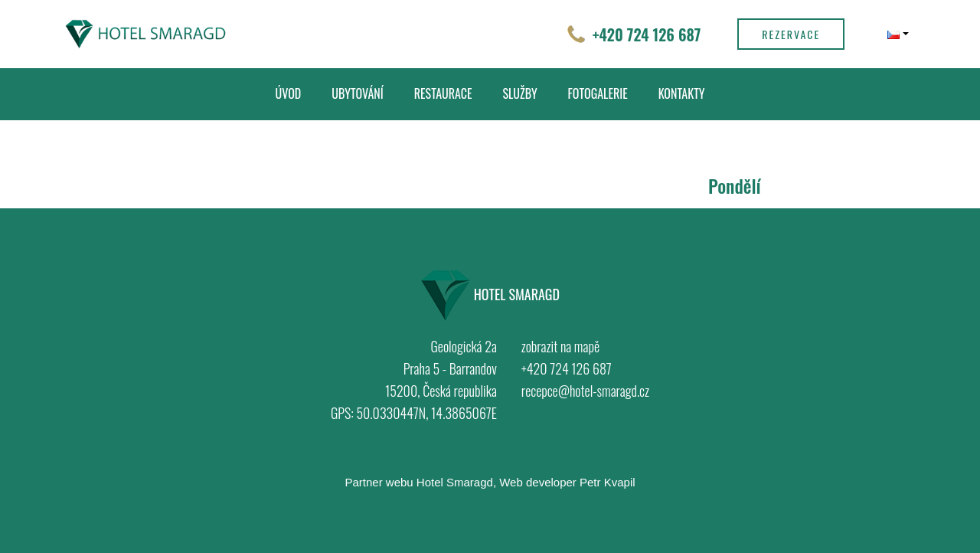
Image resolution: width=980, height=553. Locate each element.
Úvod (289, 93)
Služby (520, 93)
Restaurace (443, 93)
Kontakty (682, 93)
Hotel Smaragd (455, 482)
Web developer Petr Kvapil (567, 482)
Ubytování (358, 93)
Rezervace (791, 34)
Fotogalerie (598, 93)
